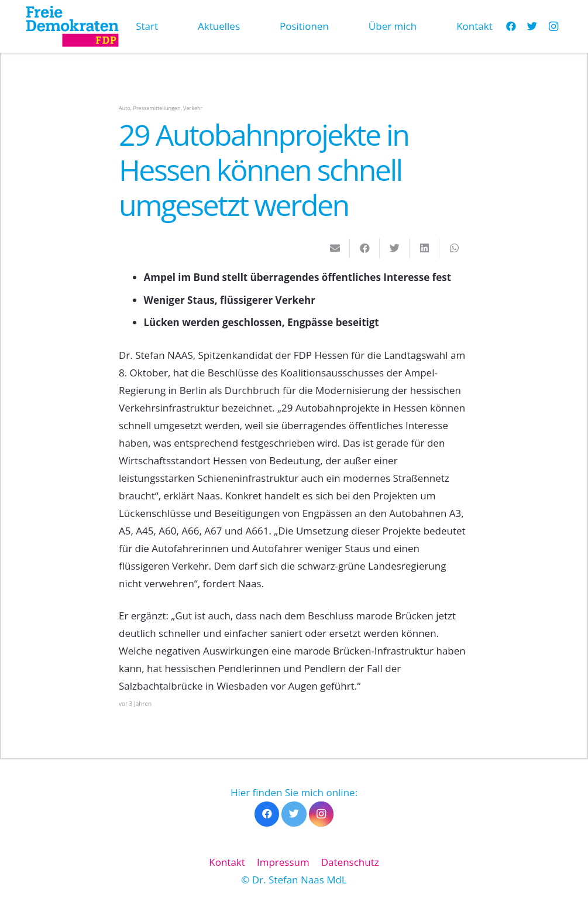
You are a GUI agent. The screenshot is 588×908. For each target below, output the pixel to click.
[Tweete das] (395, 248)
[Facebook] (267, 814)
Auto (125, 108)
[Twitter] (532, 26)
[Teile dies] (365, 248)
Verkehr (193, 108)
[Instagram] (553, 26)
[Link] (72, 26)
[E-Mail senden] (335, 248)
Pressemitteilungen (157, 108)
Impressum (283, 862)
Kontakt (227, 862)
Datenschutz (350, 862)
